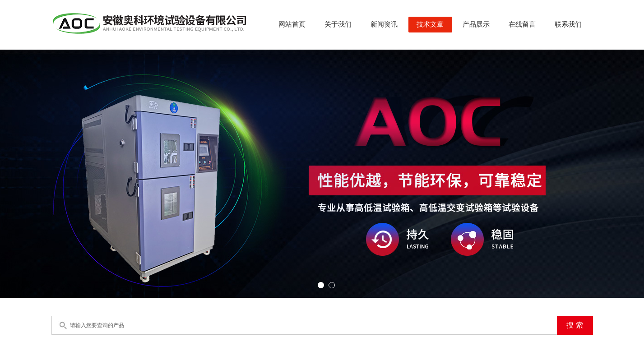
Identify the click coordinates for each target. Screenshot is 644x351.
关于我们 (338, 24)
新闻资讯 (384, 24)
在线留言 (522, 24)
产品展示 (476, 24)
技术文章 (430, 24)
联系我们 (568, 24)
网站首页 (292, 24)
